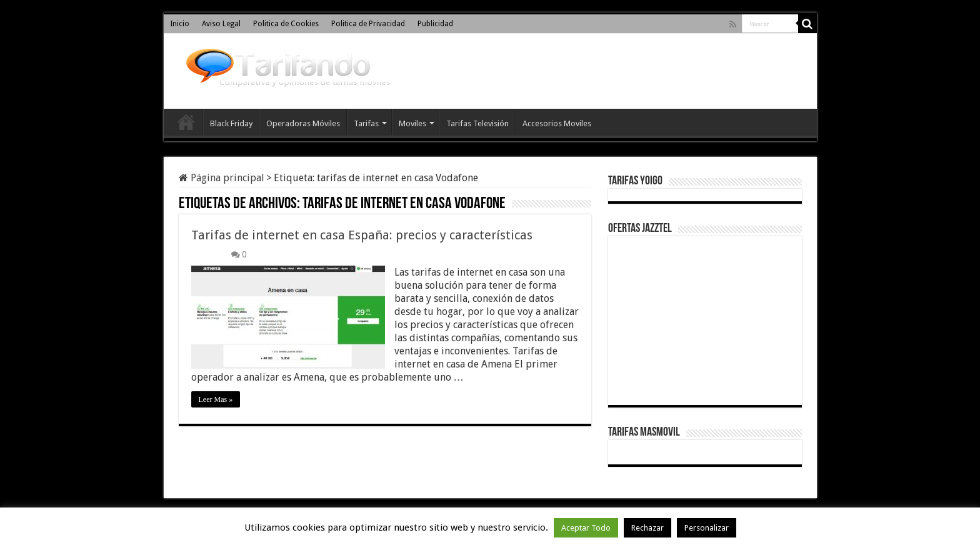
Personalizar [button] (707, 528)
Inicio (180, 24)
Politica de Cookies (286, 24)
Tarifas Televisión (477, 123)
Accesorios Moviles (557, 123)
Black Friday (231, 123)
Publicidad (435, 24)
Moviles (412, 123)
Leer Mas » (216, 399)
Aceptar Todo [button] (586, 528)
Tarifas (366, 123)
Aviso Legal (221, 24)
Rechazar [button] (647, 528)
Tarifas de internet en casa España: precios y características (362, 235)
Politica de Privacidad (368, 24)
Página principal (222, 178)
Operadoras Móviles (303, 123)
